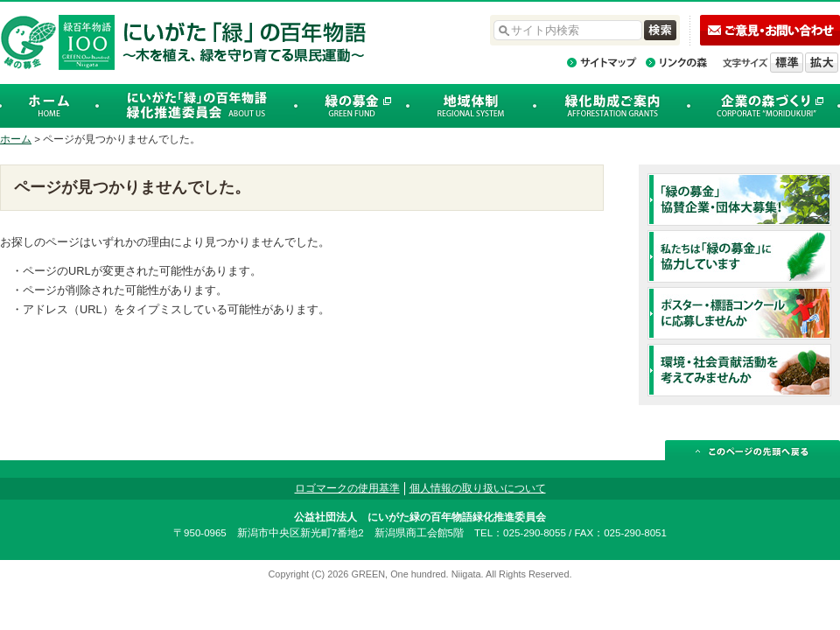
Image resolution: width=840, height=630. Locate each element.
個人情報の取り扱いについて (478, 488)
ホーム (16, 139)
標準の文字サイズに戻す (787, 63)
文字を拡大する (822, 63)
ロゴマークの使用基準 (347, 488)
